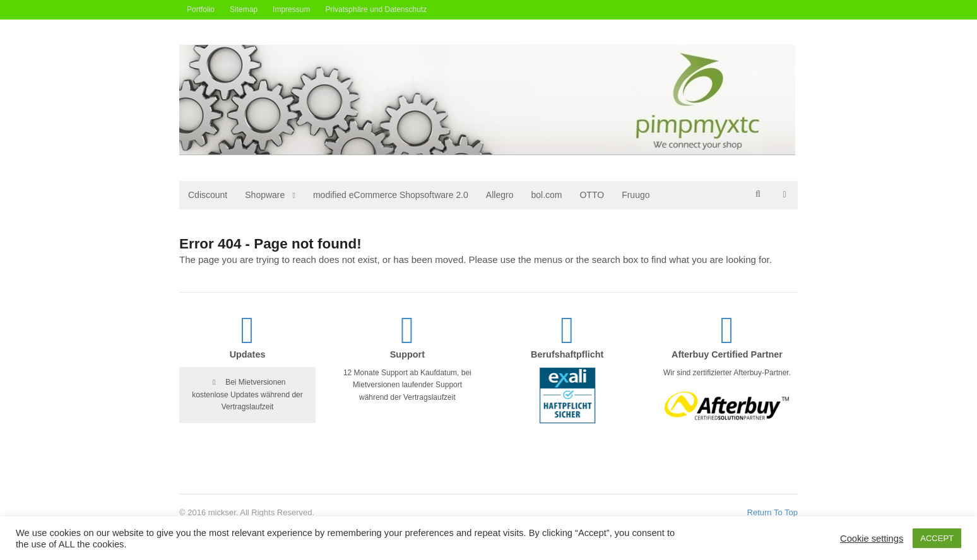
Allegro (500, 195)
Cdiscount (208, 195)
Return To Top (773, 512)
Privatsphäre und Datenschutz (376, 9)
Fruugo (636, 195)
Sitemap (244, 9)
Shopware (265, 195)
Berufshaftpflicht (567, 354)
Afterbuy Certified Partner (727, 354)
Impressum (291, 9)
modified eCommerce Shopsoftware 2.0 (391, 195)
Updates (248, 354)
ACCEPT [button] (937, 538)
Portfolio (201, 9)
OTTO (592, 195)
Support (407, 354)
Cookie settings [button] (872, 539)
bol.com (546, 195)
